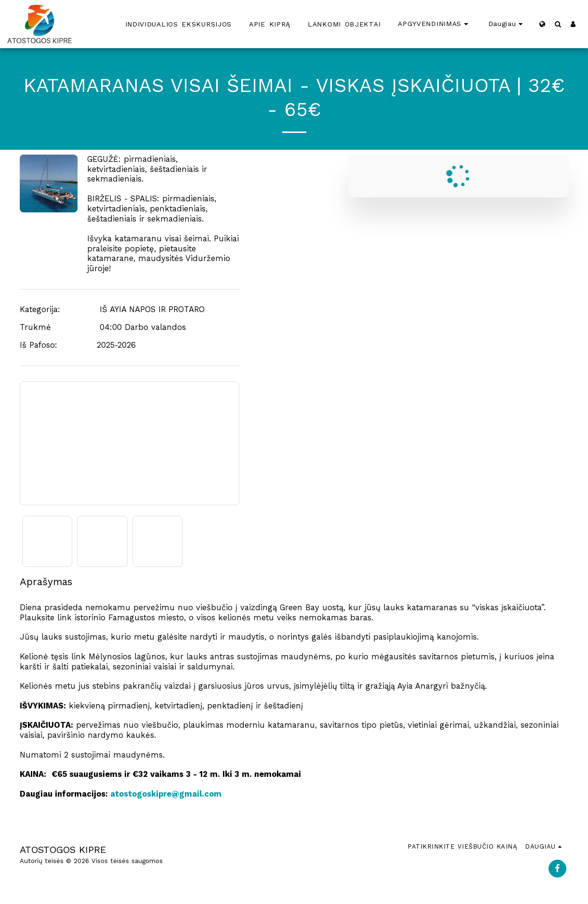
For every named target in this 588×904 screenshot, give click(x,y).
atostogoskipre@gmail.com (166, 794)
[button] (558, 24)
